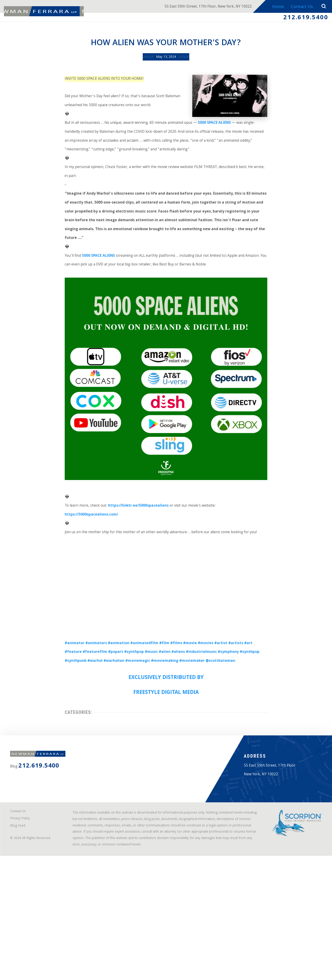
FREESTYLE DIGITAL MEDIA (166, 772)
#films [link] (173, 716)
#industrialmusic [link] (180, 727)
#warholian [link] (77, 737)
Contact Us (300, 7)
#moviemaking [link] (135, 737)
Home (276, 7)
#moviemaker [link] (167, 737)
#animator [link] (58, 716)
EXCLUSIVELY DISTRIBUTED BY (166, 755)
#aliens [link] (155, 727)
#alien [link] (139, 727)
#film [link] (160, 716)
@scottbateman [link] (199, 737)
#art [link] (256, 716)
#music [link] (124, 727)
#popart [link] (84, 727)
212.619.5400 (302, 19)
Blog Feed (21, 937)
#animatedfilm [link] (137, 716)
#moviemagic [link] (104, 737)
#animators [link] (82, 716)
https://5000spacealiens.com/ (254, 579)
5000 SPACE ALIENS (87, 286)
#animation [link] (108, 716)
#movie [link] (189, 716)
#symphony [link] (211, 727)
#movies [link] (207, 716)
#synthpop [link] (105, 727)
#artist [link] (225, 716)
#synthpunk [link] (260, 727)
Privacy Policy (24, 929)
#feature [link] (271, 716)
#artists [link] (241, 716)
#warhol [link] (55, 737)
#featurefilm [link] (60, 727)
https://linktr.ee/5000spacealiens (132, 579)
